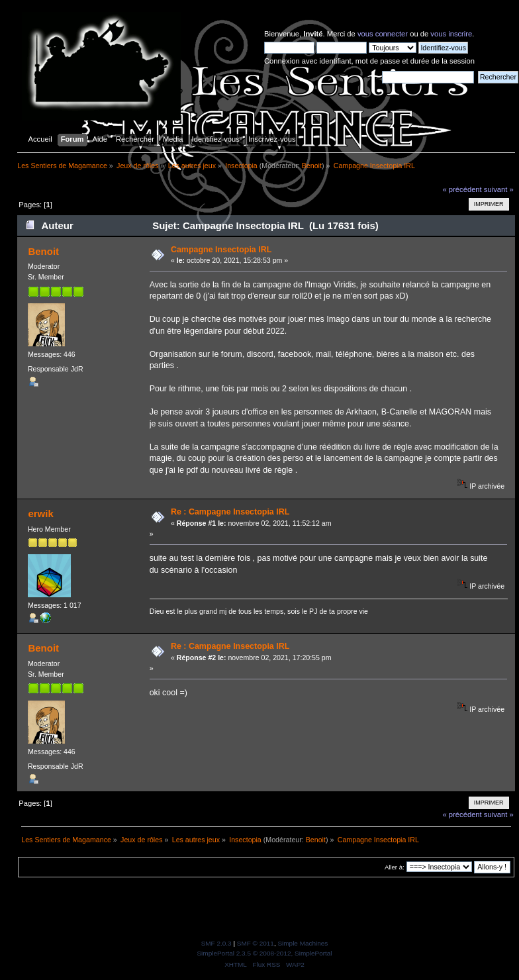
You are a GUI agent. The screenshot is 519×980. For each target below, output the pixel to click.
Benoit (312, 166)
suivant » (499, 189)
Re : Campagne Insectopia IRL (230, 512)
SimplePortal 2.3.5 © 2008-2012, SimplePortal (264, 953)
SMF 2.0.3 (216, 943)
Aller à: (395, 867)
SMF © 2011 (256, 943)
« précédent (462, 189)
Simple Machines (303, 943)
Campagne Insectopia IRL (221, 250)
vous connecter (383, 34)
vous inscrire (451, 34)
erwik (40, 514)
